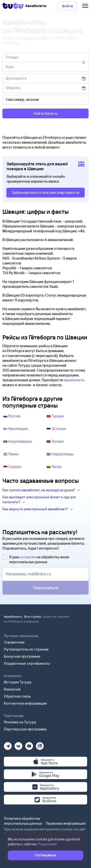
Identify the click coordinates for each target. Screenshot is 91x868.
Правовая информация (66, 823)
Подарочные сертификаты (27, 663)
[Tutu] (13, 6)
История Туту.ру (18, 682)
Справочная (14, 642)
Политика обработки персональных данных (23, 821)
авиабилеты (74, 380)
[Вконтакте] (18, 744)
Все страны (33, 616)
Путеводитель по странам (26, 649)
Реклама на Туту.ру (20, 722)
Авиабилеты (13, 616)
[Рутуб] (40, 744)
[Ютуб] (29, 744)
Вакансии (12, 689)
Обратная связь (17, 696)
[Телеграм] (8, 744)
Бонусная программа (22, 656)
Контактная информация (25, 703)
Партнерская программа (25, 729)
